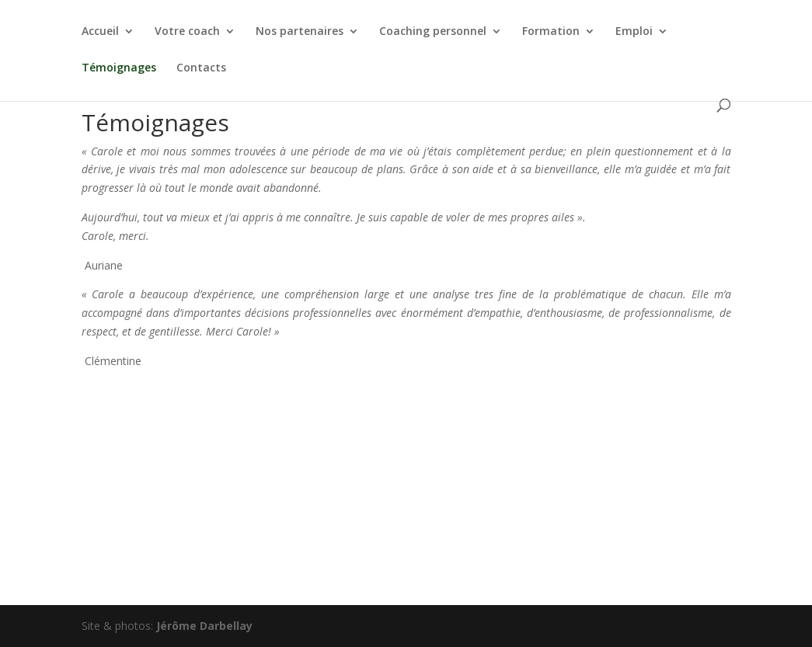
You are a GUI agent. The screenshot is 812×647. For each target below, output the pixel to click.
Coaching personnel (433, 32)
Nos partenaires (300, 32)
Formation (551, 32)
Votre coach (187, 32)
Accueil (100, 32)
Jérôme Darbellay (204, 626)
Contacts (201, 68)
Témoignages (119, 68)
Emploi (634, 32)
